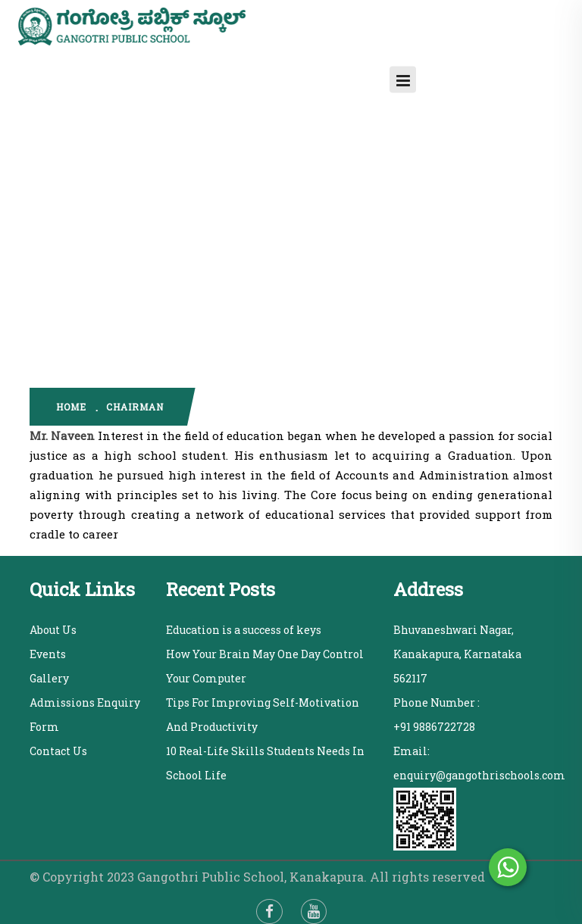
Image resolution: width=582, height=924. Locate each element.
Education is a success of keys (244, 630)
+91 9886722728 (434, 727)
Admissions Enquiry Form (85, 715)
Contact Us (58, 751)
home (71, 407)
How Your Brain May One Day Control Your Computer (265, 666)
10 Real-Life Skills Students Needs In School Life (265, 763)
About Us (53, 630)
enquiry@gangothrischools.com (479, 775)
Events (48, 654)
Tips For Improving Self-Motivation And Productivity (263, 715)
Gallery (49, 678)
